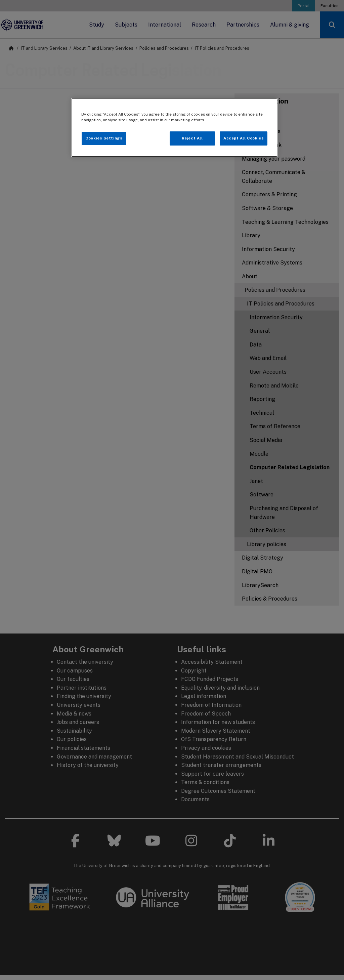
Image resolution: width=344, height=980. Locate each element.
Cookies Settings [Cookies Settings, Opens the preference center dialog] (104, 138)
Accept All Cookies (244, 138)
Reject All (192, 138)
